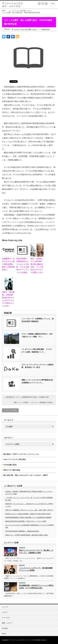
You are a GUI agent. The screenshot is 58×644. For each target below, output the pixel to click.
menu (53, 4)
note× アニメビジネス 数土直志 (15, 459)
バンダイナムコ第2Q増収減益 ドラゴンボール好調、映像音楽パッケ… (37, 351)
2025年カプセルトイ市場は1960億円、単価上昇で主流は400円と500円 (28, 514)
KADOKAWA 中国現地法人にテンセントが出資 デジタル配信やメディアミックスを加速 (23, 266)
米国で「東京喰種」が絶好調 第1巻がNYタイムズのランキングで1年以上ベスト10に (8, 299)
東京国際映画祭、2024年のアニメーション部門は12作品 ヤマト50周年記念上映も (36, 587)
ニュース (11, 11)
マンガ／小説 (18, 11)
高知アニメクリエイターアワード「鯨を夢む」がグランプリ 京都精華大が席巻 (36, 552)
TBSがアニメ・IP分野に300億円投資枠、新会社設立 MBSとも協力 (27, 535)
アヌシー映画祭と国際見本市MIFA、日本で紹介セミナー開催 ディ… (37, 335)
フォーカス (6, 618)
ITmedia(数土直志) (10, 465)
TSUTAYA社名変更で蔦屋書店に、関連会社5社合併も (22, 531)
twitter (43, 4)
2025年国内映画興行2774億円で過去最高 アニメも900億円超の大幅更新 (28, 517)
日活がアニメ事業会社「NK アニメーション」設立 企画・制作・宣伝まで (29, 510)
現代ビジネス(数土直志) (12, 470)
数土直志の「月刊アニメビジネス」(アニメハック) (21, 454)
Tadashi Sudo (46, 29)
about (4, 634)
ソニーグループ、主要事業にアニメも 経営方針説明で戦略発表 (38, 320)
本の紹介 (5, 628)
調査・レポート (28, 11)
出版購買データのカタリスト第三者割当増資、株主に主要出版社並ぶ (8, 264)
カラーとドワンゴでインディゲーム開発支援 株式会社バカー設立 (38, 366)
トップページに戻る (10, 410)
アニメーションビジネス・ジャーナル (12, 5)
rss (39, 4)
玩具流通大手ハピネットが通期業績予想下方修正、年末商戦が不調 (27, 397)
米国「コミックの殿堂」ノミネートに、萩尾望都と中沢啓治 (33, 402)
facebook (46, 4)
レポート (5, 612)
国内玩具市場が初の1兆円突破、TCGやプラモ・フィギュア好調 (26, 521)
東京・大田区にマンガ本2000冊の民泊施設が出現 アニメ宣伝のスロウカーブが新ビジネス (37, 266)
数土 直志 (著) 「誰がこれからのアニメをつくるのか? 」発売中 (26, 475)
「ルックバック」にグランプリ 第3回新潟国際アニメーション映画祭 (36, 569)
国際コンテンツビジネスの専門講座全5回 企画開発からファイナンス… (38, 381)
